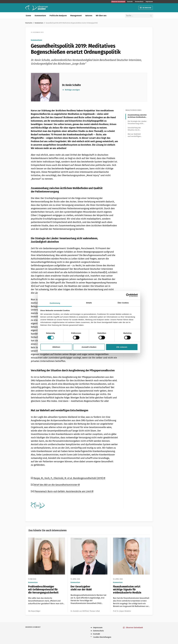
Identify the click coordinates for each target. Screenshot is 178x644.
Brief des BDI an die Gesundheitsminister (57, 485)
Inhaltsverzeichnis (133, 110)
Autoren (89, 16)
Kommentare (40, 16)
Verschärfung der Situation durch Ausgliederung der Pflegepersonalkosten (136, 129)
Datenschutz (139, 2)
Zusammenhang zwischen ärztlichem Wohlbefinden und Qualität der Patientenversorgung (137, 116)
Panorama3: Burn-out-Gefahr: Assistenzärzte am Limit (64, 491)
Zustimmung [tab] (55, 303)
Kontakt (130, 2)
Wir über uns (101, 16)
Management (76, 16)
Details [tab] (89, 303)
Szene (28, 16)
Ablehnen (56, 347)
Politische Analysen (58, 16)
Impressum (149, 2)
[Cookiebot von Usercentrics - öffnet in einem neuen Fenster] (128, 295)
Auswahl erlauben (89, 347)
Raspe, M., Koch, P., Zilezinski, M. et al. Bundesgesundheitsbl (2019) (69, 478)
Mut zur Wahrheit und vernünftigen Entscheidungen (134, 135)
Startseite (29, 23)
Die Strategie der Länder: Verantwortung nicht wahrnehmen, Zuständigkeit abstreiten (137, 123)
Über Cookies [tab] (123, 303)
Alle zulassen (122, 347)
